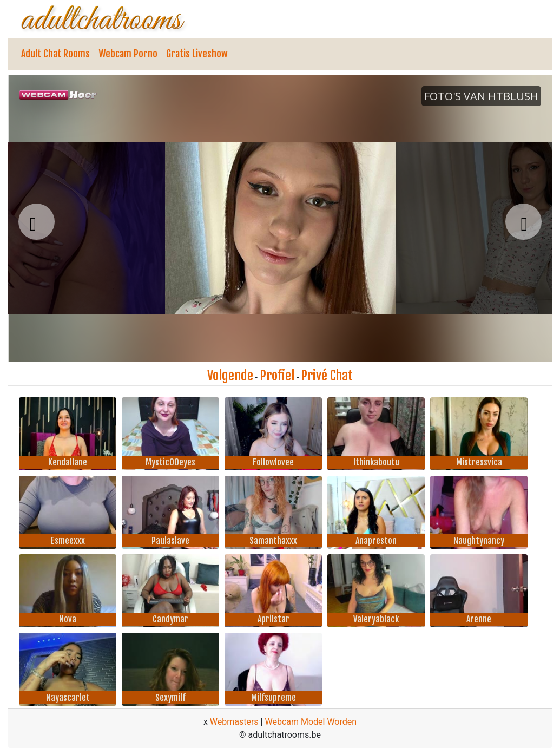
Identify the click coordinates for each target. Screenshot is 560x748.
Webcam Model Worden (311, 722)
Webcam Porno (128, 54)
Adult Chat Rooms (55, 54)
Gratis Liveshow (197, 54)
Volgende (230, 376)
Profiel (277, 376)
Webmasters (234, 722)
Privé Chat (327, 376)
